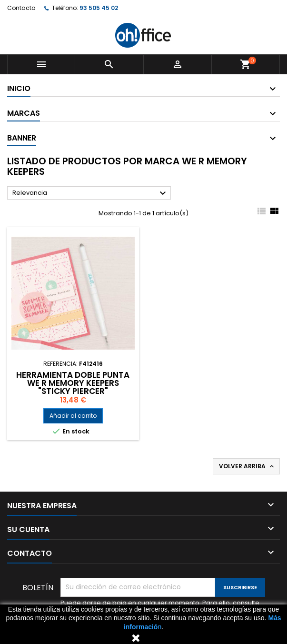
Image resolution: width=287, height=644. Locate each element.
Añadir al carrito (73, 416)
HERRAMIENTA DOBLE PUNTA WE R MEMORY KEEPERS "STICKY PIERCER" (73, 383)
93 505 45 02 (99, 8)
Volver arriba (247, 466)
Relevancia (90, 193)
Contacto (21, 8)
